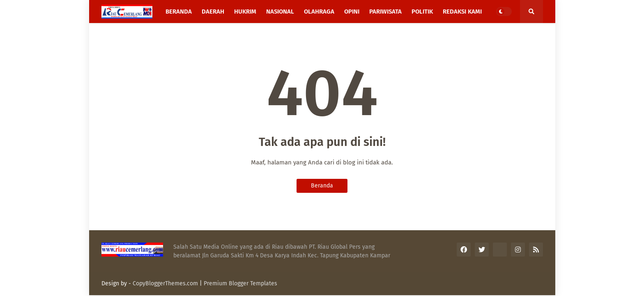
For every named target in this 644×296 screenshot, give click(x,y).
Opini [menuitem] (352, 12)
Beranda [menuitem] (179, 12)
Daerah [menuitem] (213, 12)
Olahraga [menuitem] (319, 12)
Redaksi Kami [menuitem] (462, 12)
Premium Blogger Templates (240, 283)
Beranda (322, 186)
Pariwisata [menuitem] (385, 12)
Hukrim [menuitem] (245, 12)
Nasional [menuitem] (280, 12)
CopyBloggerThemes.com (165, 283)
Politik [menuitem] (422, 12)
